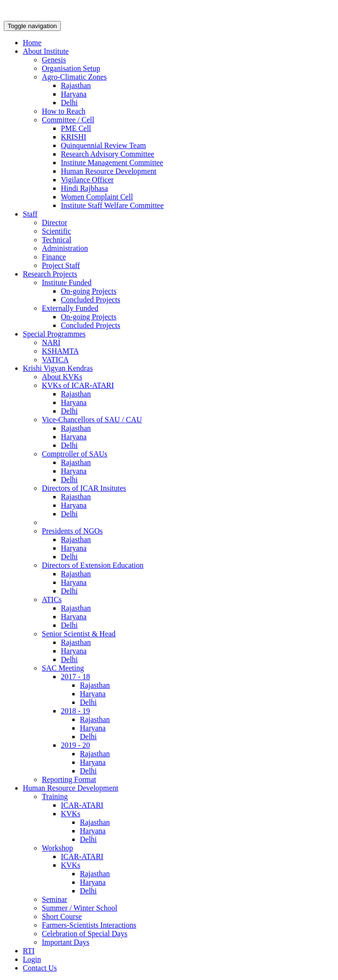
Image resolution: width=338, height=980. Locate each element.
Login (32, 959)
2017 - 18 (75, 677)
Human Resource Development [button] (71, 788)
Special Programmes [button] (54, 334)
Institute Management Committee (112, 163)
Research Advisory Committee (107, 154)
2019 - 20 (75, 745)
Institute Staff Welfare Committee (112, 205)
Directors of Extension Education (93, 565)
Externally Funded (70, 308)
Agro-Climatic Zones (74, 77)
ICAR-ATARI (82, 805)
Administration (65, 248)
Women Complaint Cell (97, 197)
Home (32, 43)
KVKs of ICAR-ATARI (78, 385)
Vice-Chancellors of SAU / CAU (92, 420)
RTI (29, 951)
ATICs (52, 599)
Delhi (69, 103)
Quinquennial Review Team (103, 145)
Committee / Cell (68, 120)
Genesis (54, 60)
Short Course (62, 916)
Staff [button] (30, 214)
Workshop (57, 848)
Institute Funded (67, 282)
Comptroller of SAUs (75, 454)
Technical (57, 240)
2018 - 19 (75, 711)
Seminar (54, 899)
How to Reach (64, 111)
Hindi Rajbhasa (84, 188)
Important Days (66, 942)
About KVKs (62, 377)
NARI (51, 342)
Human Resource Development (109, 171)
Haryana (74, 94)
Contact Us (40, 968)
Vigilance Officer (87, 180)
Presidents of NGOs (72, 531)
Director (54, 223)
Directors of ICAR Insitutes (84, 488)
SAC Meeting (63, 668)
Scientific (56, 231)
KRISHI (73, 137)
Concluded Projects (91, 300)
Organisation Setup (71, 68)
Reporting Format (69, 779)
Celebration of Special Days (85, 934)
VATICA (55, 360)
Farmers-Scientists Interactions (89, 925)
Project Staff (61, 265)
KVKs (71, 814)
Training (55, 797)
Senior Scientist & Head (79, 634)
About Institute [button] (46, 51)
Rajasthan (76, 85)
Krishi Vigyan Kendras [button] (58, 368)
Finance (54, 257)
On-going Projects (89, 291)
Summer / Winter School (80, 908)
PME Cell (76, 128)
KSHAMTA (60, 351)
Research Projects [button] (50, 274)
